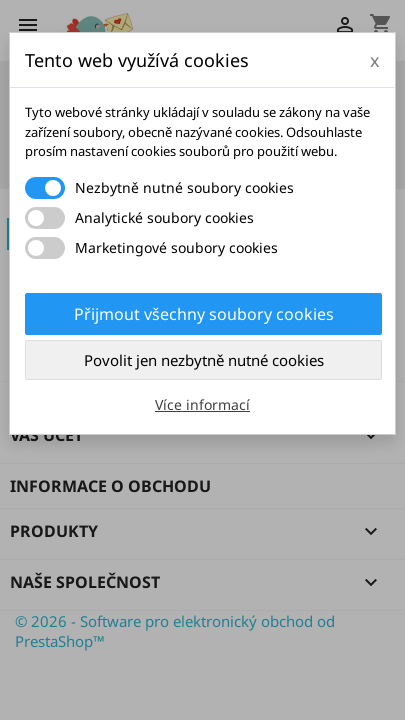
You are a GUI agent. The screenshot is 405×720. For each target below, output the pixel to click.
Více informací (202, 404)
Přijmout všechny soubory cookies (204, 314)
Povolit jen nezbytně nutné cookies (204, 360)
